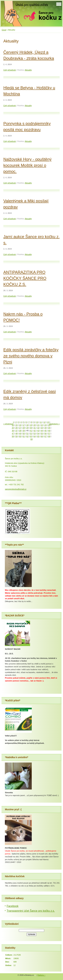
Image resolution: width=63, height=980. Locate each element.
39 (24, 431)
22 (42, 425)
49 (20, 433)
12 (44, 422)
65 (38, 436)
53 (35, 433)
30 (31, 428)
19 (31, 425)
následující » (54, 424)
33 (42, 428)
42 (35, 431)
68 (49, 436)
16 (20, 425)
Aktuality (28, 70)
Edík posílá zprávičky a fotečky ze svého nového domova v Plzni (31, 356)
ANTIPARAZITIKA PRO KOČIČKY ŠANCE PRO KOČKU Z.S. (25, 278)
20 (35, 425)
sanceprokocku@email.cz (16, 489)
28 (24, 428)
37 (16, 431)
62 (27, 436)
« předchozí (8, 424)
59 (16, 436)
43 (38, 431)
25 (13, 428)
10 (37, 422)
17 (24, 425)
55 (42, 433)
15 (16, 425)
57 (49, 433)
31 (35, 428)
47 (13, 433)
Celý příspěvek (10, 70)
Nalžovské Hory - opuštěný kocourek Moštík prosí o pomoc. (27, 165)
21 (38, 425)
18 (27, 425)
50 (24, 433)
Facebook (12, 906)
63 (31, 436)
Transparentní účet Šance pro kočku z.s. (31, 911)
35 (49, 428)
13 (48, 422)
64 (35, 436)
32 (38, 428)
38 (20, 431)
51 (27, 433)
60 (20, 436)
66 (42, 436)
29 (27, 428)
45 (46, 431)
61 (24, 436)
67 (46, 436)
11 (41, 422)
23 (46, 425)
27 (20, 428)
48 (16, 433)
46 (49, 431)
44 (42, 431)
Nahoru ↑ (42, 975)
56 (46, 433)
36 (13, 431)
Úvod (4, 30)
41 (31, 431)
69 (31, 439)
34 (46, 428)
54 (38, 433)
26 (16, 428)
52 (31, 433)
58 (13, 436)
